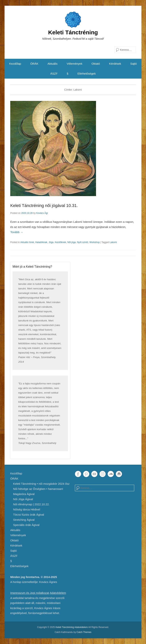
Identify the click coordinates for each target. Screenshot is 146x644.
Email (119, 474)
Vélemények (75, 64)
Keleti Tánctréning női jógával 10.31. (44, 206)
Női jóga (71, 242)
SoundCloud (111, 474)
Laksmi (113, 242)
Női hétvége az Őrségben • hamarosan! (38, 489)
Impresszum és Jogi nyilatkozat (30, 593)
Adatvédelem (58, 593)
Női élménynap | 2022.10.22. (31, 504)
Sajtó (133, 64)
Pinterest (86, 474)
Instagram (103, 474)
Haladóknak (41, 242)
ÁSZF (54, 74)
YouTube (94, 474)
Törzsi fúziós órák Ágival (29, 515)
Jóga (51, 242)
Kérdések (115, 64)
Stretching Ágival (24, 520)
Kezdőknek (60, 242)
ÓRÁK (34, 64)
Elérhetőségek (87, 74)
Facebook (78, 474)
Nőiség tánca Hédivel (27, 509)
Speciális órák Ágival (26, 525)
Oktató (96, 64)
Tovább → (17, 232)
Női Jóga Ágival (23, 499)
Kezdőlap (15, 64)
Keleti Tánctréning (73, 32)
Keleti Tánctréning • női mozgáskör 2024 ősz (41, 484)
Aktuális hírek (27, 242)
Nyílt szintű (83, 242)
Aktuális (53, 64)
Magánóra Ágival (24, 494)
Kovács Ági (42, 213)
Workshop (94, 242)
